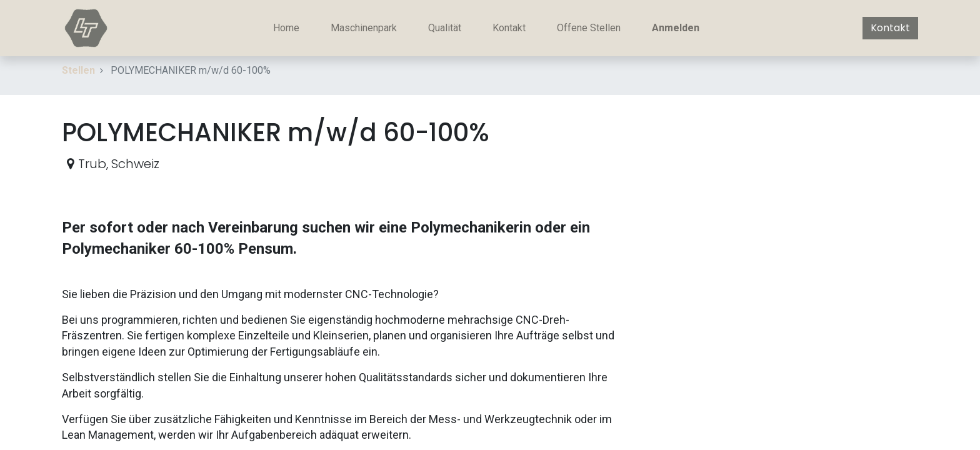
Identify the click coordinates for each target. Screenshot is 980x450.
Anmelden (676, 28)
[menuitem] (286, 28)
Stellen (78, 70)
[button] (908, 120)
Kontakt (890, 28)
